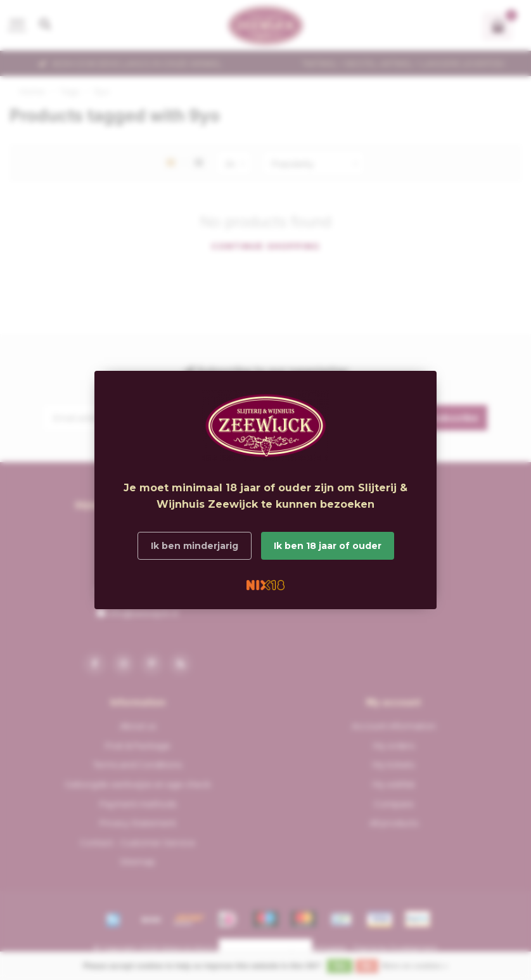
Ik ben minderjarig (195, 546)
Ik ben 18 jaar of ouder (328, 546)
